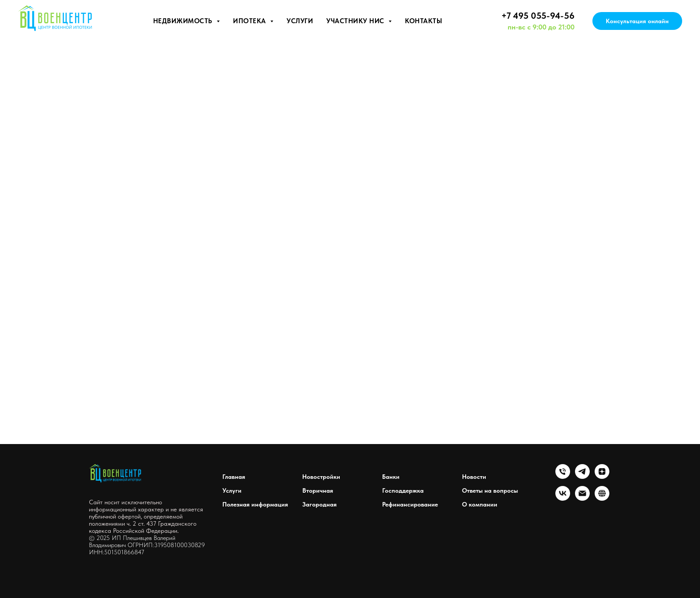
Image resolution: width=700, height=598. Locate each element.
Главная (234, 477)
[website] (602, 498)
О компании (480, 504)
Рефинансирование (410, 504)
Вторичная (318, 490)
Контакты (423, 21)
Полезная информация (255, 504)
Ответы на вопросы (490, 490)
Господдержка (403, 490)
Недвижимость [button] (184, 21)
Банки (391, 477)
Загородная (319, 504)
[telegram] (582, 476)
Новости (474, 477)
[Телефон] (563, 476)
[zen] (602, 476)
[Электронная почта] (582, 498)
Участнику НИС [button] (356, 21)
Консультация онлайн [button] (637, 21)
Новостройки (321, 477)
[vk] (563, 498)
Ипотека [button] (250, 21)
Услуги (300, 21)
